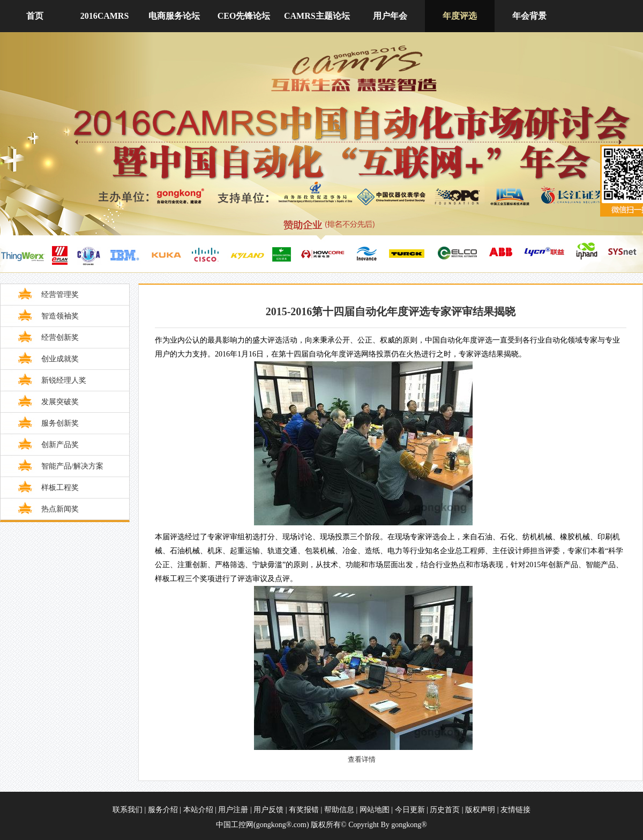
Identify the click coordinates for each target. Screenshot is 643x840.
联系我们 (128, 810)
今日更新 (410, 810)
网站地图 (375, 810)
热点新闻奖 (60, 509)
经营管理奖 (60, 295)
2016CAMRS (105, 16)
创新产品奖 (60, 445)
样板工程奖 (60, 488)
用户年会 (390, 16)
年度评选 (460, 16)
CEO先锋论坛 (244, 16)
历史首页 (445, 810)
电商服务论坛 (174, 16)
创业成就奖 (60, 359)
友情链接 (515, 810)
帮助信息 (339, 810)
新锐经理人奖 (64, 380)
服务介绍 (164, 810)
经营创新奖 (60, 337)
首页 (35, 16)
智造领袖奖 (60, 316)
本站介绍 (198, 810)
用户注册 (234, 810)
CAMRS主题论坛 (317, 16)
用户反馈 (270, 810)
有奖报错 (304, 810)
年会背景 (529, 16)
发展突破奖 (60, 402)
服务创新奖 (60, 423)
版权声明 (480, 810)
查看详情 (362, 759)
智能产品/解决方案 (72, 466)
